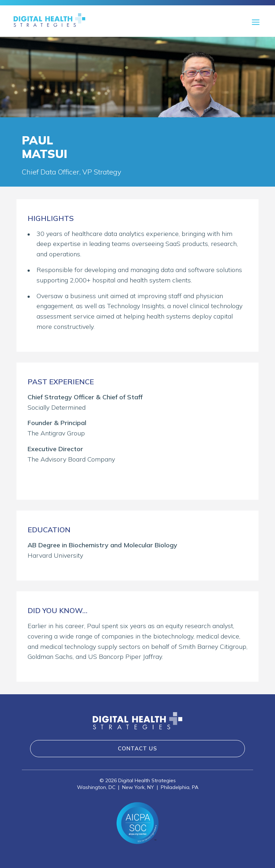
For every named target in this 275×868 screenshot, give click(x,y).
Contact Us (137, 748)
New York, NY (138, 787)
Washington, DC (96, 787)
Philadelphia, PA (180, 787)
